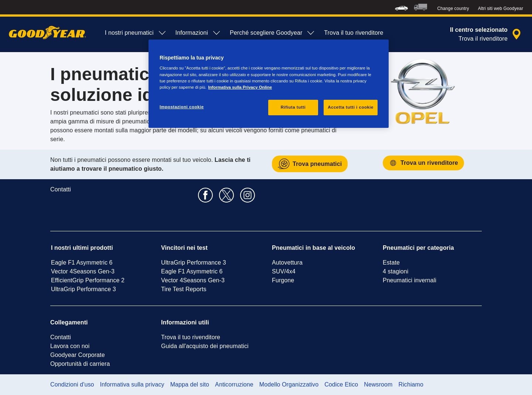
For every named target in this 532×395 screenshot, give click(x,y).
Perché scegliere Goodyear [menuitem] (272, 33)
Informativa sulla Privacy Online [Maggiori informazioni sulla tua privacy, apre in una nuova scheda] (240, 87)
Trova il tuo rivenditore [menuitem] (354, 33)
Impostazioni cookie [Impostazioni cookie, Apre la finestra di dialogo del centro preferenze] (182, 107)
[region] (269, 84)
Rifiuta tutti (293, 107)
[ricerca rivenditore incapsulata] (487, 34)
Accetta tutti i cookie (351, 107)
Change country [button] (453, 8)
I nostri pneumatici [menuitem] (136, 33)
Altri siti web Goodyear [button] (501, 8)
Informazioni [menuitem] (198, 33)
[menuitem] (401, 7)
